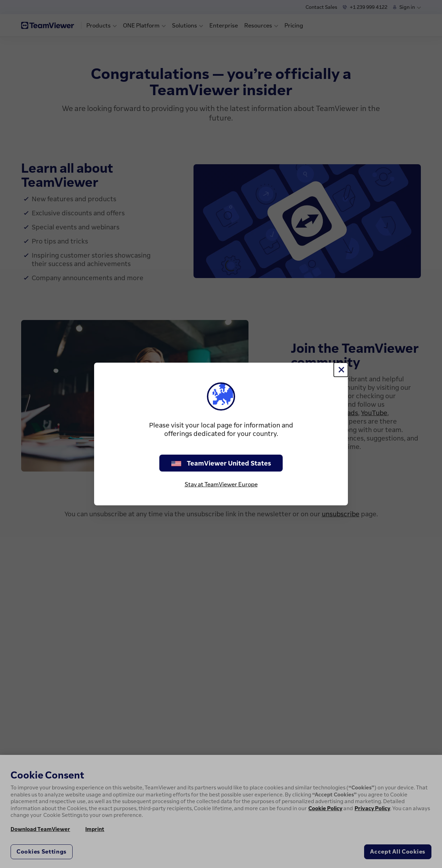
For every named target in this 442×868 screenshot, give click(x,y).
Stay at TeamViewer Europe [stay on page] (221, 484)
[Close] (341, 370)
